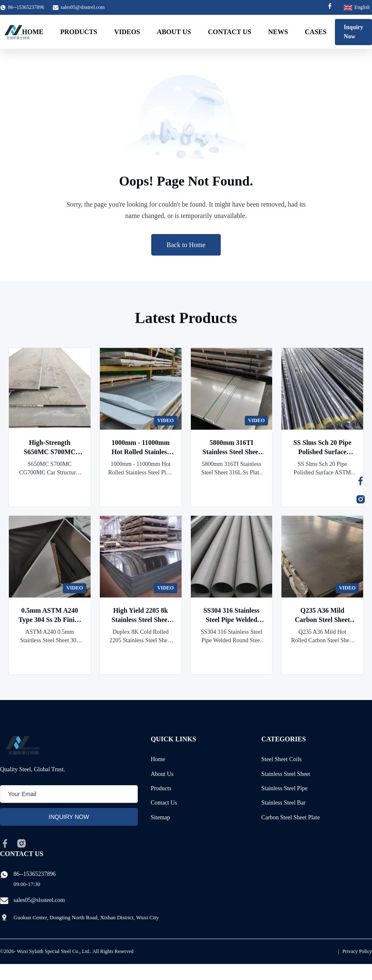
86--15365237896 (35, 874)
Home (33, 32)
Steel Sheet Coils (281, 759)
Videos (127, 32)
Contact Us (229, 32)
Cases (316, 32)
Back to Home (186, 245)
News (278, 32)
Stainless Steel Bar (283, 803)
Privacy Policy (357, 951)
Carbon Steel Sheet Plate (290, 817)
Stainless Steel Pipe (284, 788)
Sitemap (161, 817)
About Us (174, 32)
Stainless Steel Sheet (286, 774)
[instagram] (21, 843)
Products (79, 32)
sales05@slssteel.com (83, 7)
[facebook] (5, 843)
